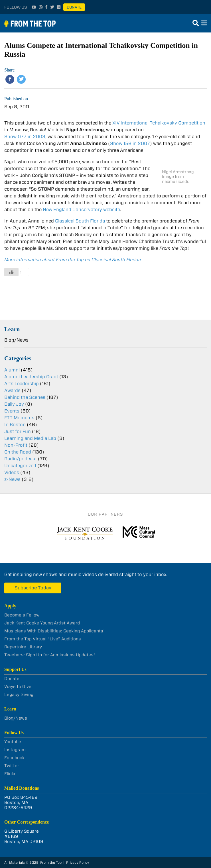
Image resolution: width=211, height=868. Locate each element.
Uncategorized (20, 466)
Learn (12, 329)
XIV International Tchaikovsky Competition (159, 123)
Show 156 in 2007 (130, 143)
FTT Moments (19, 418)
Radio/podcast (21, 459)
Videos (12, 472)
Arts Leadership (22, 384)
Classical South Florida (80, 221)
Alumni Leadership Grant (31, 377)
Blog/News (16, 340)
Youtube (13, 742)
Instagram (15, 750)
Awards (12, 390)
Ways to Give (18, 687)
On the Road (18, 452)
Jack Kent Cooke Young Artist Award (42, 623)
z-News (12, 479)
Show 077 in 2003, (25, 137)
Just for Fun (18, 431)
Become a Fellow (22, 615)
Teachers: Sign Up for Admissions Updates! (50, 655)
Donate (74, 7)
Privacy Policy (78, 862)
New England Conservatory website (81, 210)
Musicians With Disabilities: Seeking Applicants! (54, 631)
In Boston (15, 425)
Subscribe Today (33, 588)
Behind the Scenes (25, 397)
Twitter (12, 766)
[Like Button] (11, 272)
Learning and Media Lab (30, 438)
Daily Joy (14, 404)
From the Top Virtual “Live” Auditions (43, 639)
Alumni (12, 370)
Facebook (14, 758)
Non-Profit (16, 445)
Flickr (10, 774)
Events (12, 411)
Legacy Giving (19, 695)
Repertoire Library (23, 647)
